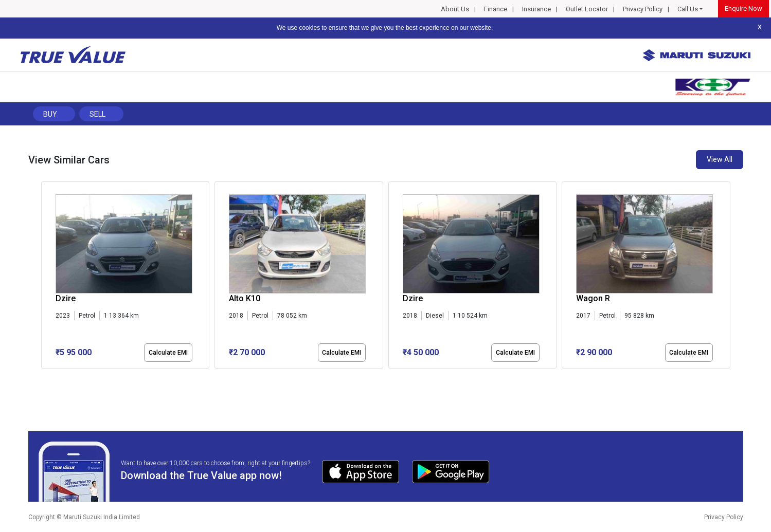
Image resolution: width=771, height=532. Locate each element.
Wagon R (593, 298)
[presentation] (47, 277)
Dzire (66, 298)
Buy (50, 114)
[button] (44, 377)
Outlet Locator (587, 9)
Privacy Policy (643, 9)
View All (720, 159)
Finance (496, 9)
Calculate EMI (168, 353)
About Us (455, 9)
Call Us (688, 9)
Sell (97, 114)
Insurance (536, 9)
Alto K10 (245, 298)
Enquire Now (743, 8)
